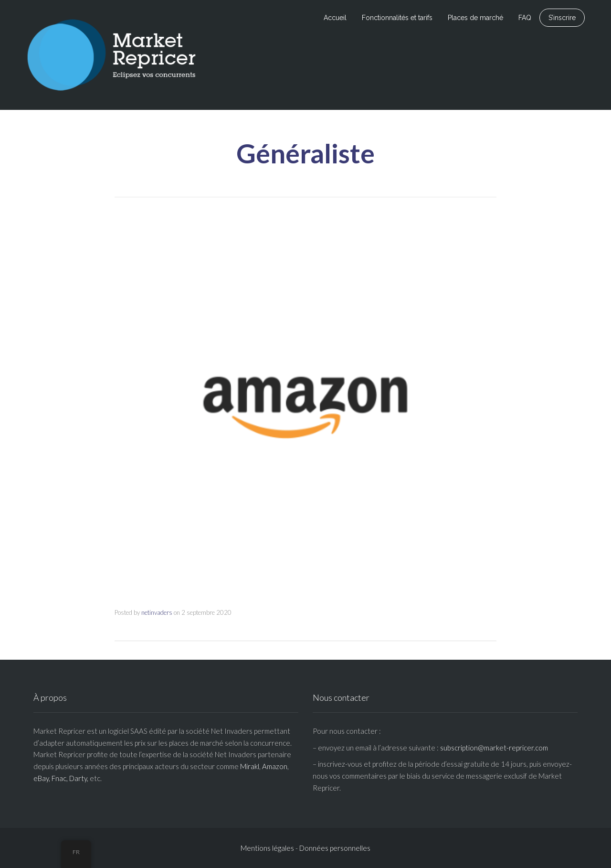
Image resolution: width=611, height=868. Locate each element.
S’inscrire (562, 18)
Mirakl (250, 766)
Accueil (335, 18)
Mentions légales (267, 848)
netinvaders (157, 612)
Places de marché (475, 18)
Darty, (79, 778)
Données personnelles (335, 848)
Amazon (275, 766)
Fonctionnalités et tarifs (397, 18)
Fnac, (60, 778)
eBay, (42, 778)
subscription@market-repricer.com (494, 748)
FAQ (525, 18)
